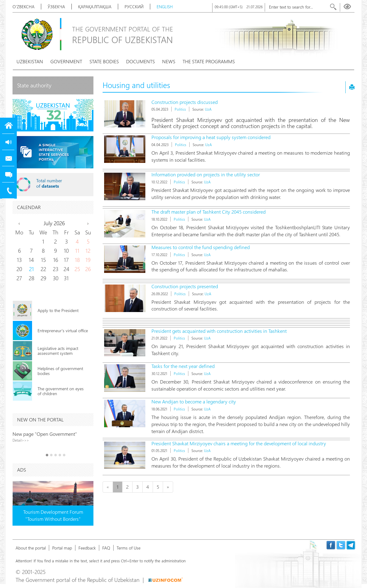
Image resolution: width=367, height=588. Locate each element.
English (165, 7)
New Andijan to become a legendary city (194, 401)
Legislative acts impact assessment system (58, 351)
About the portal (31, 548)
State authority (34, 85)
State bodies (104, 61)
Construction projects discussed (185, 102)
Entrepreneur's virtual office (63, 331)
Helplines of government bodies (60, 371)
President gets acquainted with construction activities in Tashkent (219, 331)
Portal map (62, 548)
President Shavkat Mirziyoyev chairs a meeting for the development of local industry (239, 443)
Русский (134, 7)
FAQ (106, 548)
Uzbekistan (30, 61)
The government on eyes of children (61, 391)
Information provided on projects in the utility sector (206, 174)
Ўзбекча (56, 7)
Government (66, 61)
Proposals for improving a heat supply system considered (211, 137)
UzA (208, 109)
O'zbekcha (24, 7)
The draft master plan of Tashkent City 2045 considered (209, 212)
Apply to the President (58, 310)
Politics (180, 109)
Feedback (87, 548)
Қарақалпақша (95, 7)
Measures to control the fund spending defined (201, 247)
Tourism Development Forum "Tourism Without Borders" (53, 515)
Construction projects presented (185, 286)
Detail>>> (21, 440)
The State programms (209, 61)
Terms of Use (129, 548)
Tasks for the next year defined (183, 366)
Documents (140, 61)
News (169, 61)
